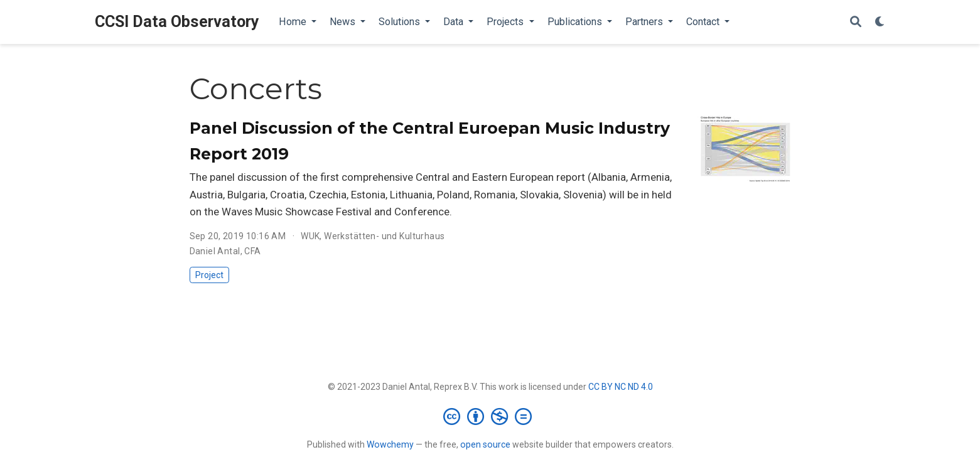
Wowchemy (390, 444)
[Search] (856, 22)
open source (485, 444)
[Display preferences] (880, 22)
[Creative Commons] (490, 416)
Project (209, 275)
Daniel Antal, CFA (225, 251)
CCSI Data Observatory (177, 22)
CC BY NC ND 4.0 (621, 387)
